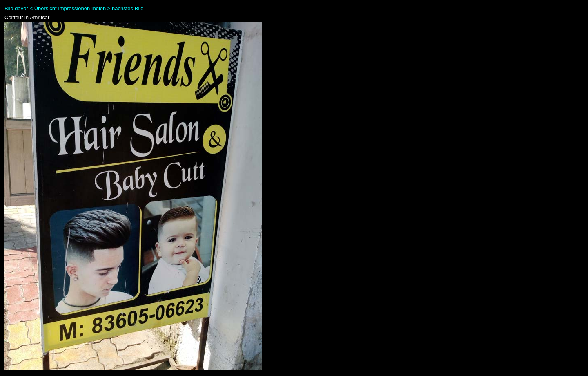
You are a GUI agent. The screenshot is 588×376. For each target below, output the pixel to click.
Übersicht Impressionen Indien (70, 8)
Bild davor (16, 8)
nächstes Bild (128, 8)
